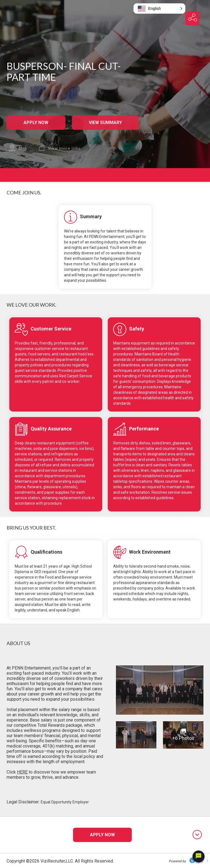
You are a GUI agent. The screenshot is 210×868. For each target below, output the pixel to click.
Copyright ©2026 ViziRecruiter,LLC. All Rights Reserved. (60, 861)
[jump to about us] (202, 291)
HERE (22, 772)
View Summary (105, 123)
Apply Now (36, 123)
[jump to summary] (202, 262)
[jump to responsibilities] (202, 277)
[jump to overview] (202, 269)
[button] (159, 8)
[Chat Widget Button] (199, 856)
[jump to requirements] (202, 284)
